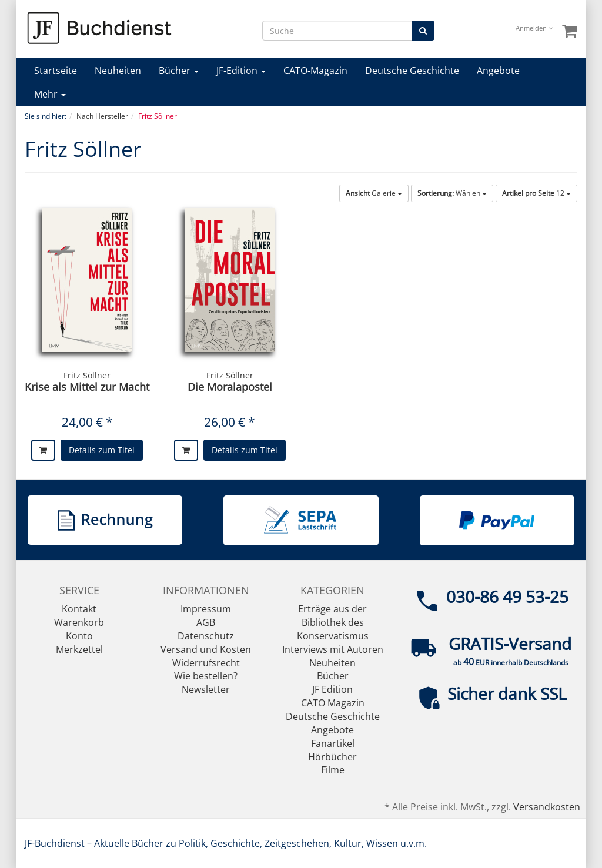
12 (536, 193)
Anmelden (534, 28)
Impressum (206, 609)
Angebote (498, 71)
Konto (79, 636)
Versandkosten (547, 807)
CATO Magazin (333, 703)
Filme (333, 770)
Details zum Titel (102, 450)
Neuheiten (118, 71)
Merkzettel (79, 649)
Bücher (179, 71)
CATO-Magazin (315, 71)
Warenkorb (79, 622)
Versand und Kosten (206, 649)
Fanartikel (333, 743)
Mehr (50, 94)
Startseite (56, 71)
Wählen (452, 193)
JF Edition (332, 689)
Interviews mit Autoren (333, 649)
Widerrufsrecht (206, 663)
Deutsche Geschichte (412, 71)
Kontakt (79, 609)
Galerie (374, 193)
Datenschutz (206, 636)
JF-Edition (241, 71)
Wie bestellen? (206, 676)
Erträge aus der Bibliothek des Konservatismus (333, 622)
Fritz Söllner (87, 375)
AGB (206, 622)
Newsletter (206, 689)
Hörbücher (332, 757)
